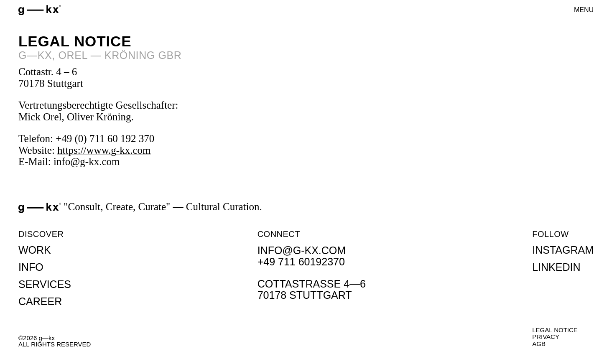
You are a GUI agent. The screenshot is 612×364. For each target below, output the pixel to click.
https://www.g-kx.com (104, 150)
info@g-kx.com (302, 250)
